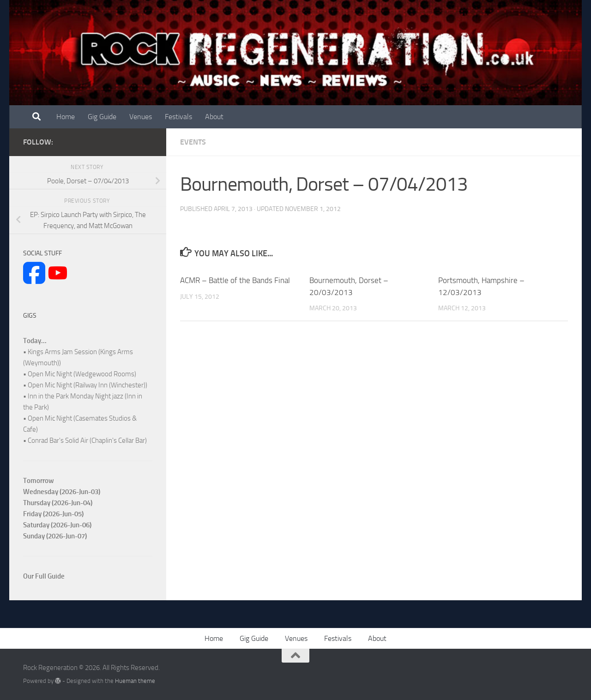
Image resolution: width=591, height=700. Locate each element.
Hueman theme (135, 681)
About (214, 117)
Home (66, 117)
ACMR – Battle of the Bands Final (235, 280)
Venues (141, 117)
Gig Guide (102, 117)
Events (193, 142)
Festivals (178, 117)
